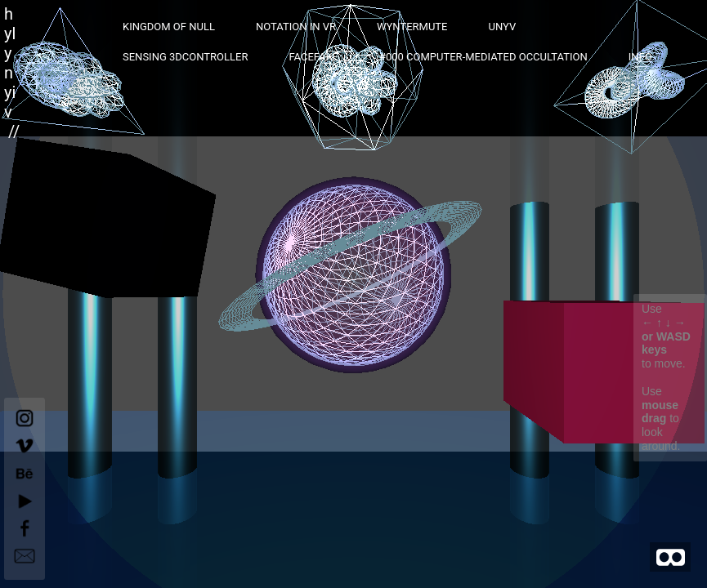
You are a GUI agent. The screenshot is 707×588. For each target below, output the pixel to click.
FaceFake (313, 57)
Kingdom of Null (169, 27)
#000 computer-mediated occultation (483, 57)
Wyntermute (412, 27)
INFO (640, 57)
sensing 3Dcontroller (185, 57)
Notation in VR (296, 27)
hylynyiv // (12, 73)
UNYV (502, 27)
